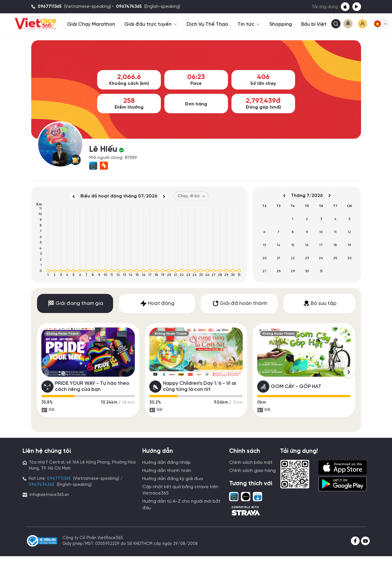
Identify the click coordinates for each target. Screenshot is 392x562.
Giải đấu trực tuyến (151, 24)
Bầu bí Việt (314, 24)
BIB (48, 410)
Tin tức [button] (249, 24)
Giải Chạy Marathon (91, 24)
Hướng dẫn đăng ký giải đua (173, 479)
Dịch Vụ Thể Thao (207, 24)
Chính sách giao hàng (252, 471)
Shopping (281, 24)
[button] (381, 24)
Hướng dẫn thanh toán (167, 471)
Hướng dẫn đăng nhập (166, 463)
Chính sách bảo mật (251, 463)
